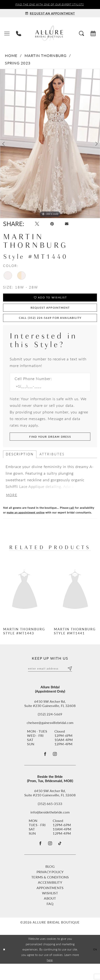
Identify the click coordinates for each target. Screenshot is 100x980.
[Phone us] (19, 34)
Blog (50, 883)
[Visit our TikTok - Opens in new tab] (62, 859)
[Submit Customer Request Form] (50, 446)
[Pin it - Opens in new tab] (55, 225)
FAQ (50, 920)
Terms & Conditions (50, 893)
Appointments (50, 904)
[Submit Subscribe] (69, 680)
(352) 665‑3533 (50, 818)
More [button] (13, 506)
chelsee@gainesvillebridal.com (50, 735)
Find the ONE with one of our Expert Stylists (49, 5)
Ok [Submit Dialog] (95, 966)
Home (11, 56)
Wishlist (50, 909)
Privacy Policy (50, 888)
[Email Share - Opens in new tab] (71, 225)
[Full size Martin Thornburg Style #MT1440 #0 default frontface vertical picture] (50, 144)
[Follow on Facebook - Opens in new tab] (44, 767)
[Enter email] (50, 680)
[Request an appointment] (50, 14)
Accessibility (50, 899)
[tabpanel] (50, 144)
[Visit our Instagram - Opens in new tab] (50, 859)
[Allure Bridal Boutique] (50, 34)
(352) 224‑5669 (50, 726)
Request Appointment (50, 313)
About (50, 915)
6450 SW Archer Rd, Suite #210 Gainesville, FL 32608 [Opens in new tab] (50, 807)
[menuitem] (7, 34)
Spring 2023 (18, 63)
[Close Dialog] (5, 966)
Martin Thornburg (46, 56)
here (50, 976)
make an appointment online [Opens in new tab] (26, 524)
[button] (7, 34)
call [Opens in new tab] (72, 519)
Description (20, 464)
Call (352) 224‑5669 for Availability (50, 325)
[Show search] (81, 34)
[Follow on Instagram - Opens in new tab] (56, 767)
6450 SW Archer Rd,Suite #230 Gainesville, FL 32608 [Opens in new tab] (50, 716)
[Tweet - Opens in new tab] (38, 225)
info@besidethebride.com (50, 826)
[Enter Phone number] (47, 394)
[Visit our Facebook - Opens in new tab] (39, 859)
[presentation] (25, 601)
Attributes (52, 464)
